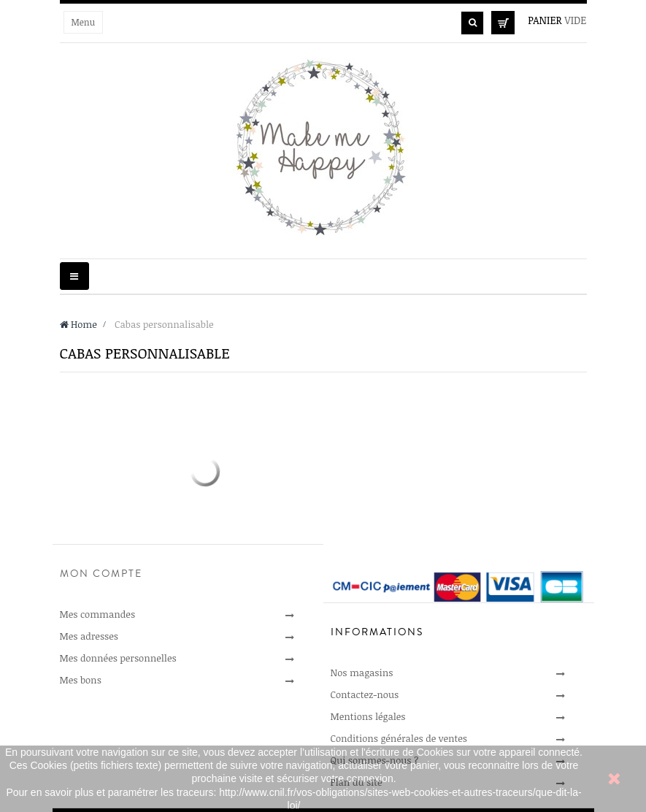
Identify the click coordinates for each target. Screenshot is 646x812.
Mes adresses (89, 636)
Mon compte (101, 574)
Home (78, 324)
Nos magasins (362, 673)
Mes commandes (98, 614)
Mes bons (81, 680)
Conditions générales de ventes (399, 738)
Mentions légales (368, 716)
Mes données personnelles (118, 658)
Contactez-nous (365, 694)
